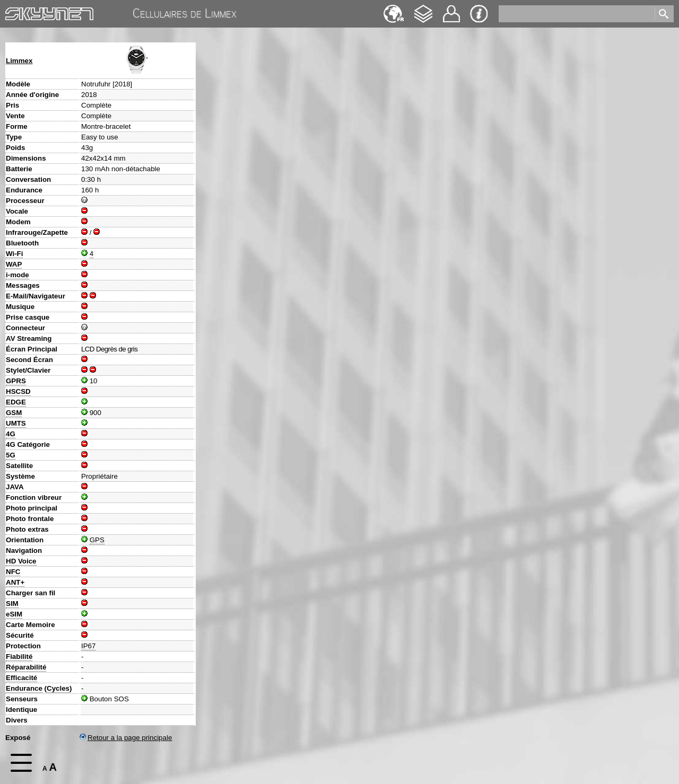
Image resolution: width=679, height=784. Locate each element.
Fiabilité (19, 657)
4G (11, 434)
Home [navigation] (15, 11)
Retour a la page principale (126, 738)
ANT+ (15, 582)
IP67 (88, 646)
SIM (12, 604)
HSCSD (18, 391)
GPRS (16, 381)
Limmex (19, 61)
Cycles (58, 688)
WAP (14, 264)
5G (11, 455)
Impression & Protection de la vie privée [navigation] (479, 14)
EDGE (16, 402)
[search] (576, 14)
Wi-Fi (14, 254)
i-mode (18, 275)
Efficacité (21, 678)
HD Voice (21, 561)
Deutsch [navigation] (394, 9)
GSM (14, 413)
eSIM (14, 614)
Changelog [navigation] (423, 9)
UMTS (16, 423)
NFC (13, 572)
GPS (97, 540)
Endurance (24, 688)
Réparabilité (26, 667)
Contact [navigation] (451, 9)
